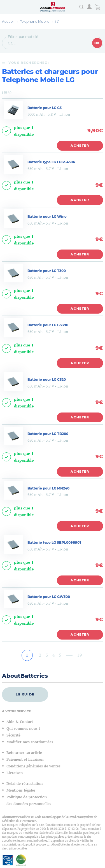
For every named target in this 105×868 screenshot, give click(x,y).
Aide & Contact (20, 722)
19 (80, 655)
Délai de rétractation (25, 784)
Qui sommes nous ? (23, 728)
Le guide (25, 694)
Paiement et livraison (25, 759)
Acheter (80, 146)
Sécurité (13, 735)
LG (57, 22)
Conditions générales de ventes (33, 766)
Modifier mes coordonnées (30, 742)
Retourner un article (24, 753)
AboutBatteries (25, 676)
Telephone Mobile (35, 21)
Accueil (8, 21)
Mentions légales (21, 790)
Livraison (15, 773)
